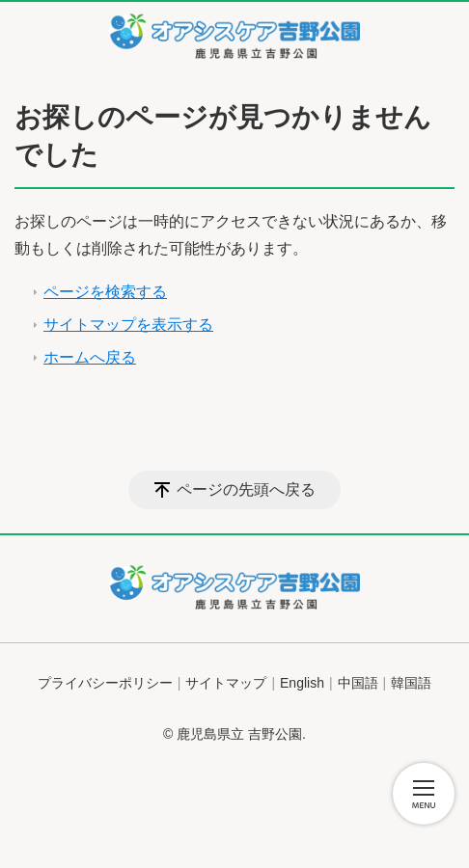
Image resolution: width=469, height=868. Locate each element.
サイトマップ (226, 683)
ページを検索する (105, 292)
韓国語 (411, 683)
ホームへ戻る (90, 357)
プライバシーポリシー (105, 683)
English (302, 683)
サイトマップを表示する (128, 325)
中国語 (358, 683)
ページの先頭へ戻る (246, 489)
